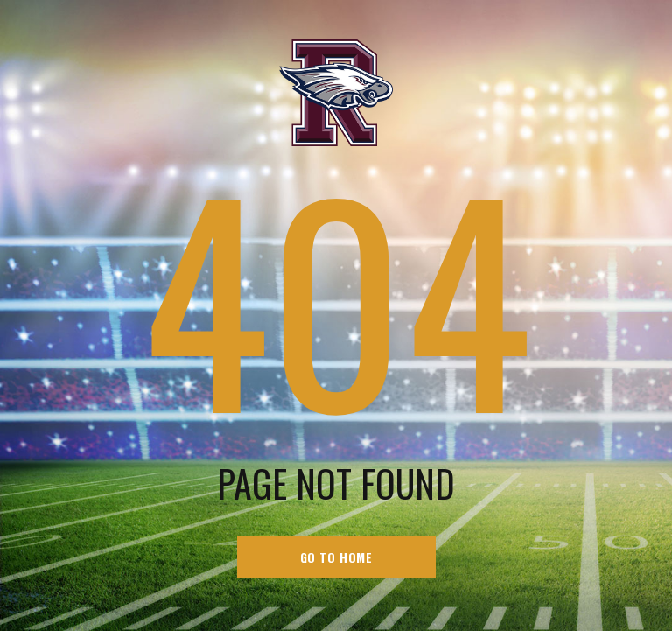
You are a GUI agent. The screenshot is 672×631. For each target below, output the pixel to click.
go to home (336, 557)
